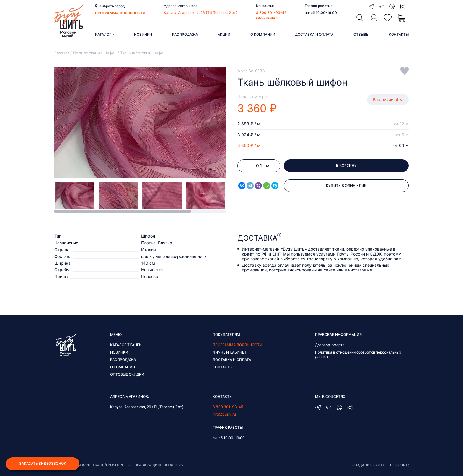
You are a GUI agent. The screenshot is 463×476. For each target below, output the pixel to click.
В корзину (346, 166)
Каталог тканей (126, 345)
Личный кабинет (230, 352)
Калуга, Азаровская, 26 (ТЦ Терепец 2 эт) (201, 13)
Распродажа (185, 34)
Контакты (399, 34)
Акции (224, 34)
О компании (263, 34)
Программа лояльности (237, 345)
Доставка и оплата (314, 34)
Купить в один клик (346, 186)
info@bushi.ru (268, 18)
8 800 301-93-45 (271, 13)
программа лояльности (120, 13)
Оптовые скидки (127, 374)
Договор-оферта (330, 345)
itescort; (399, 465)
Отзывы (361, 34)
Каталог (105, 34)
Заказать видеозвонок (43, 464)
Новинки (143, 34)
